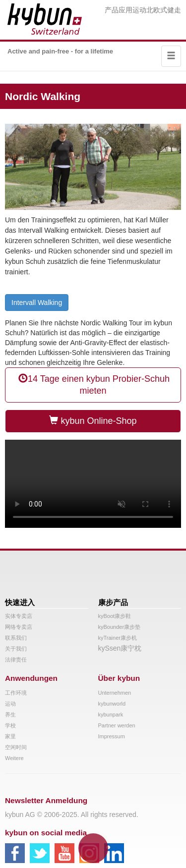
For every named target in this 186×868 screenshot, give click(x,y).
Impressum (112, 736)
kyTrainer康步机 (118, 638)
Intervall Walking (37, 303)
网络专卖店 (19, 627)
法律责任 (16, 660)
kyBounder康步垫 (120, 627)
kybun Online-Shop (93, 421)
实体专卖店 (19, 616)
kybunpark (111, 715)
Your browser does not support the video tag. (93, 484)
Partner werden (117, 725)
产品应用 (119, 10)
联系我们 (16, 638)
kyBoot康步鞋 (115, 616)
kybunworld (112, 704)
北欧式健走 (164, 10)
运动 (139, 10)
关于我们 (16, 649)
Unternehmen (115, 693)
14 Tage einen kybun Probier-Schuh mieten (93, 384)
